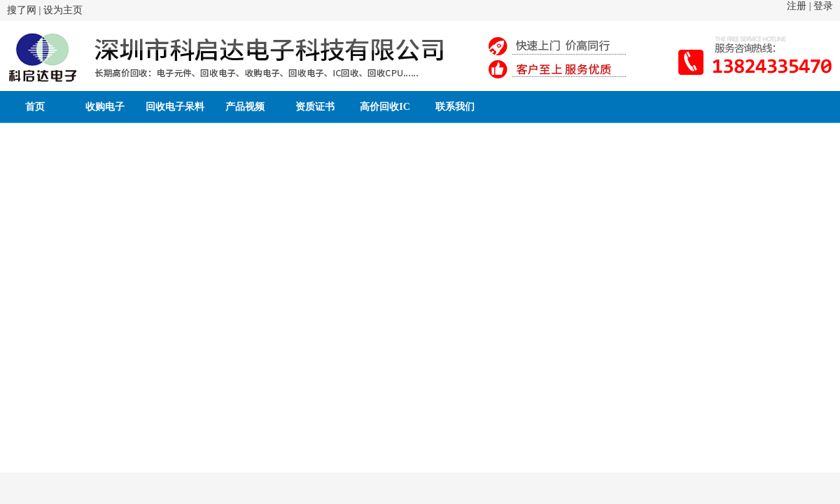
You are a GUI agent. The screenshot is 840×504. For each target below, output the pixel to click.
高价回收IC (385, 107)
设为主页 (63, 10)
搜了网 (22, 10)
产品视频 (245, 107)
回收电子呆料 (175, 107)
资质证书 (315, 107)
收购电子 (105, 107)
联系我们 (455, 107)
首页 (35, 107)
